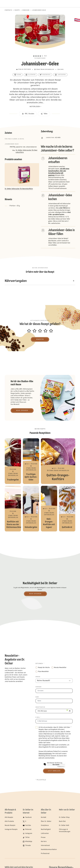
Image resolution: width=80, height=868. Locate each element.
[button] (40, 53)
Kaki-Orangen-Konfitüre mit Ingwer (49, 509)
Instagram (29, 833)
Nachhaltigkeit (46, 829)
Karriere (44, 842)
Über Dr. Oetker (46, 821)
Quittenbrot (67, 509)
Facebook (28, 817)
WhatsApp (29, 842)
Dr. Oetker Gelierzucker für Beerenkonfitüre (27, 151)
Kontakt (44, 817)
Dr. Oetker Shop (64, 817)
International (45, 846)
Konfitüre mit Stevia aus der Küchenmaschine (13, 509)
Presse (43, 838)
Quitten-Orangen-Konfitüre (58, 461)
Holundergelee (31, 509)
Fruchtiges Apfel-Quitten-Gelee (31, 461)
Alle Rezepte (9, 817)
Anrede (38, 677)
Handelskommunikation (49, 850)
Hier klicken (56, 765)
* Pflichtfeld (41, 780)
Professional (45, 854)
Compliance (45, 825)
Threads (28, 846)
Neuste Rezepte (10, 825)
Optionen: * (40, 664)
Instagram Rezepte (11, 829)
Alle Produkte (9, 821)
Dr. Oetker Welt (64, 825)
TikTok (27, 838)
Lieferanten (45, 833)
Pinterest (28, 829)
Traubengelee (13, 461)
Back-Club (62, 821)
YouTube (28, 825)
